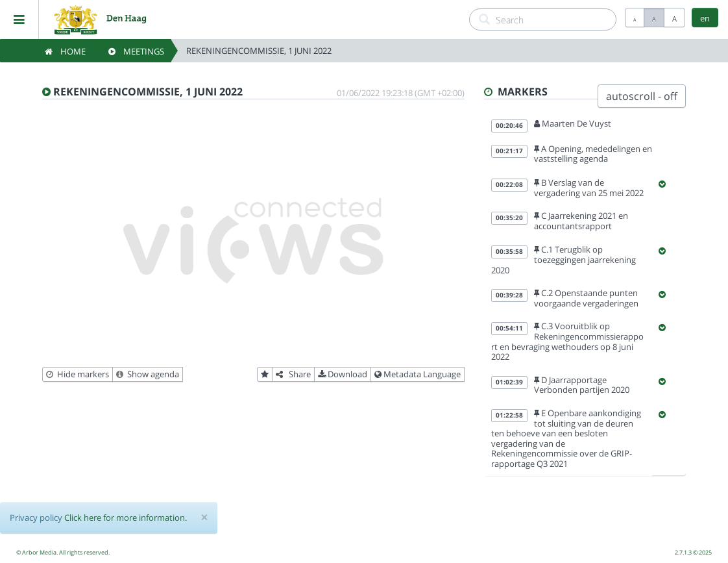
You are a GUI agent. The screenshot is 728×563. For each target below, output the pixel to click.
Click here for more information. (126, 518)
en (705, 18)
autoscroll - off (642, 96)
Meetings (136, 51)
